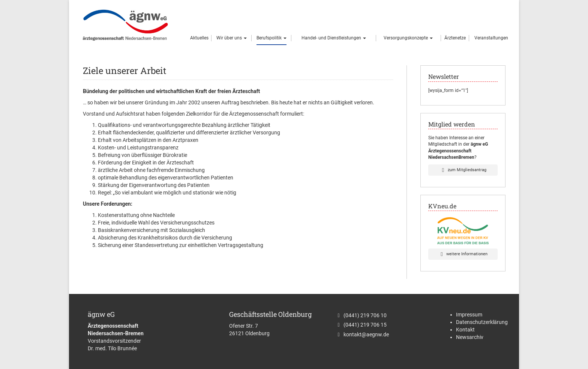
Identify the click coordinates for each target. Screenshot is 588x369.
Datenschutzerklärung (482, 322)
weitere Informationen (463, 254)
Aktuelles (199, 38)
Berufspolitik (271, 38)
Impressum (469, 315)
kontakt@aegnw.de (366, 334)
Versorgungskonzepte (408, 38)
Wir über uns (232, 38)
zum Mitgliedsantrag (463, 170)
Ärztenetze (455, 38)
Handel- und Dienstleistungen (334, 38)
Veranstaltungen (491, 38)
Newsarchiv (470, 337)
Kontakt (465, 330)
